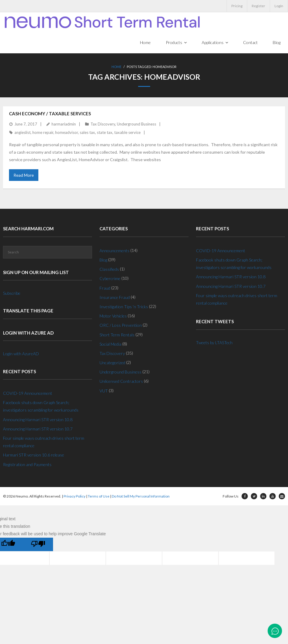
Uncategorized (112, 363)
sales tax (87, 133)
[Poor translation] (38, 545)
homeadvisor (67, 133)
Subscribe (12, 293)
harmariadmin (64, 124)
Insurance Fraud (115, 298)
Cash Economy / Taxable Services (50, 114)
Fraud (105, 288)
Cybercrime (110, 279)
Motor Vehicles (113, 316)
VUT (104, 391)
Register (258, 6)
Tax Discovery (103, 124)
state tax (105, 133)
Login (279, 6)
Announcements (114, 251)
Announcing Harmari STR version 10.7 (38, 429)
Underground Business (137, 124)
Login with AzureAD (21, 354)
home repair (43, 133)
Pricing (237, 6)
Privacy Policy (74, 496)
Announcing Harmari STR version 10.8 (38, 419)
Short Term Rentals (117, 335)
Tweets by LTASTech (214, 343)
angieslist (22, 133)
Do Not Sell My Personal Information (141, 496)
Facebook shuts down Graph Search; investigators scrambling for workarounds (41, 406)
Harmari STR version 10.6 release (34, 455)
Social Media (110, 344)
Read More (24, 175)
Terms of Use (99, 496)
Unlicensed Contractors (121, 381)
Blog (103, 260)
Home (116, 67)
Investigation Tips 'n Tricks (124, 307)
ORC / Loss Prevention (121, 325)
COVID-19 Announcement (28, 393)
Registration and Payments (27, 464)
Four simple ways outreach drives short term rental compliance (44, 442)
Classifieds (109, 269)
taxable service (127, 133)
